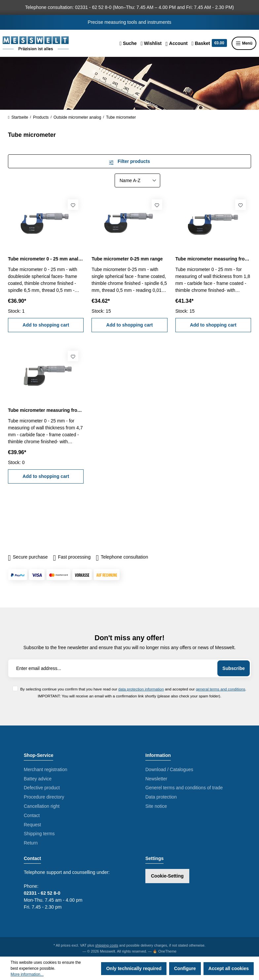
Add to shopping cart (46, 325)
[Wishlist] (151, 43)
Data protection (161, 797)
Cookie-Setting (167, 876)
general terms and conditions (221, 689)
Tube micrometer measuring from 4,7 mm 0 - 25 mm (46, 410)
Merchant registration (46, 769)
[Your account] (177, 43)
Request (32, 825)
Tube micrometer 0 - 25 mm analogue (46, 259)
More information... (27, 974)
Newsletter (156, 779)
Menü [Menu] (244, 43)
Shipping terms (39, 834)
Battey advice (38, 779)
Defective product (42, 788)
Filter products (129, 161)
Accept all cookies (229, 968)
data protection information (141, 689)
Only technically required (134, 968)
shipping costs (107, 945)
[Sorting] (137, 180)
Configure (185, 968)
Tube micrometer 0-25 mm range (127, 259)
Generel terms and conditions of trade (184, 788)
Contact (32, 815)
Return (31, 843)
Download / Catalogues (169, 769)
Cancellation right (42, 806)
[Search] (128, 43)
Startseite (18, 117)
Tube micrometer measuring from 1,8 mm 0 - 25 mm (213, 259)
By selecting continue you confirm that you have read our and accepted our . (133, 689)
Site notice (156, 806)
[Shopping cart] (209, 43)
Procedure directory (44, 797)
